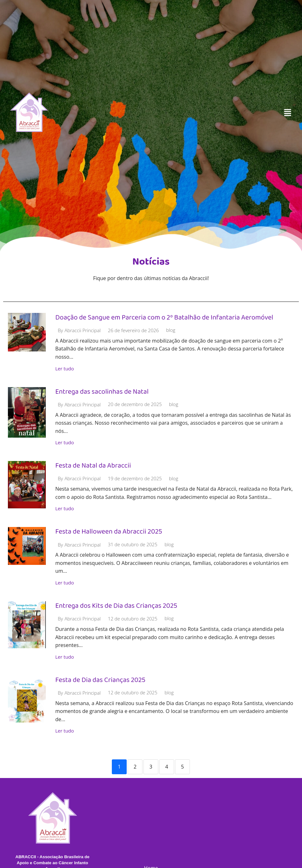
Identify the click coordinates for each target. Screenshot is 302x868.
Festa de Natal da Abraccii (93, 466)
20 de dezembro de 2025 (135, 405)
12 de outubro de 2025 (133, 619)
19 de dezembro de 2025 (135, 479)
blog (171, 330)
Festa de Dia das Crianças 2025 (101, 680)
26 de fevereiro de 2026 (133, 330)
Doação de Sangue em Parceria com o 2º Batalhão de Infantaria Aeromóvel (165, 317)
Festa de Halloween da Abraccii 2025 (109, 532)
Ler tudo (65, 368)
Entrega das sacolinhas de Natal (102, 391)
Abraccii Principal (82, 330)
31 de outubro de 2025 (133, 545)
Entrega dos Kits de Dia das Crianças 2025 (117, 606)
